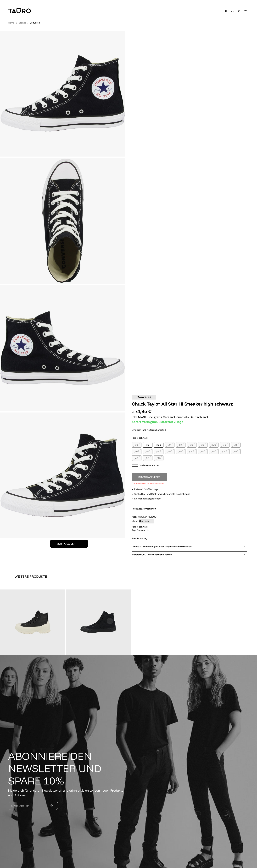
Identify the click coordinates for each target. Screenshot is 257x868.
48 (236, 451)
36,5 (159, 445)
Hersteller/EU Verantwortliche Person (189, 555)
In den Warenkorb (150, 477)
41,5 (137, 451)
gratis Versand (165, 417)
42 (148, 451)
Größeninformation (145, 465)
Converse (144, 397)
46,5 (225, 451)
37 (170, 445)
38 (192, 445)
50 (148, 458)
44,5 (192, 451)
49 (137, 458)
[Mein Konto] (232, 11)
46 (214, 451)
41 (236, 445)
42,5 (159, 451)
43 (170, 451)
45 (203, 451)
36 (148, 445)
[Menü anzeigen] (245, 11)
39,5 (214, 445)
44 (181, 451)
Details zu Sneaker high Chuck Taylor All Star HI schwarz (189, 546)
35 (137, 445)
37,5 (181, 445)
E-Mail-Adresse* (20, 806)
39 (203, 445)
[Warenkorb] (238, 11)
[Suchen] (225, 11)
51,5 (159, 458)
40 (225, 445)
